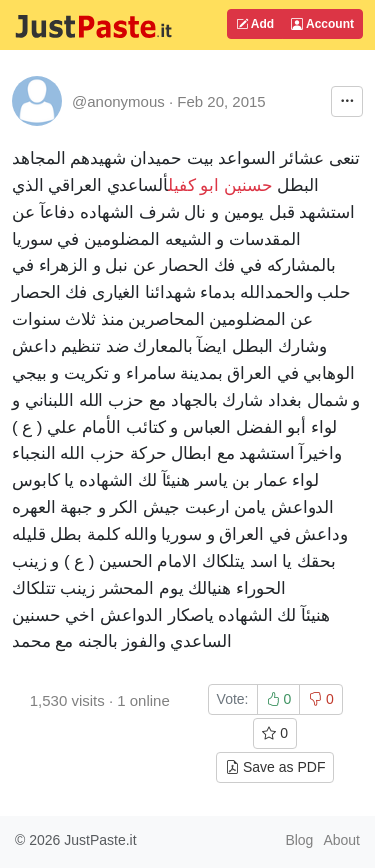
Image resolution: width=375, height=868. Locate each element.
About (341, 840)
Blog (299, 840)
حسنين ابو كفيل (220, 185)
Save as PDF (275, 767)
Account (322, 24)
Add (255, 24)
